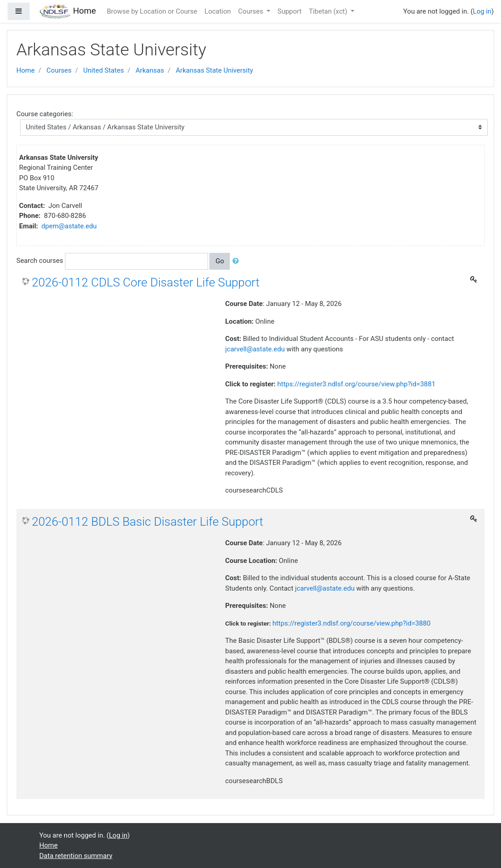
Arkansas (150, 70)
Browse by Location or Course (152, 11)
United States (103, 70)
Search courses (40, 261)
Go (220, 261)
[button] (238, 261)
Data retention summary (76, 856)
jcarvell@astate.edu (255, 349)
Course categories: (45, 114)
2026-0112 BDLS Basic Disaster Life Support (148, 522)
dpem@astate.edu (69, 226)
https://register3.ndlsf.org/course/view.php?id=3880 (352, 623)
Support (290, 11)
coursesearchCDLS (254, 490)
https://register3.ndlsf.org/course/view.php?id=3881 (356, 384)
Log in (482, 11)
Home (25, 70)
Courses (251, 11)
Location (218, 11)
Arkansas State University (214, 70)
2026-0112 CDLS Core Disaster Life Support (146, 282)
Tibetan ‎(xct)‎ (329, 11)
